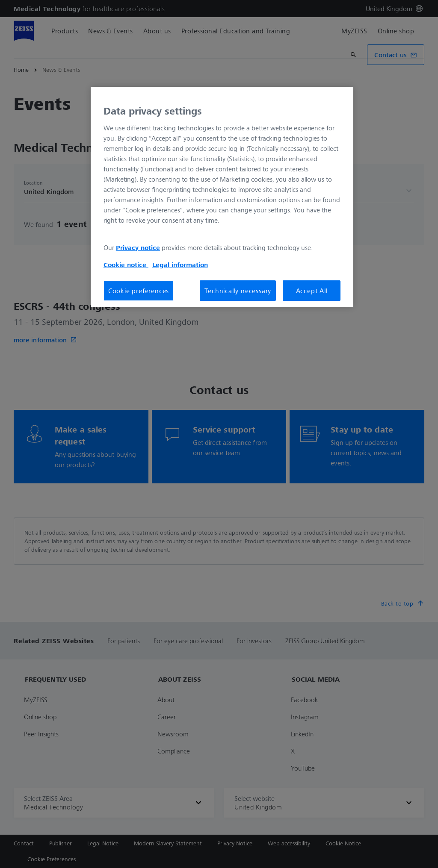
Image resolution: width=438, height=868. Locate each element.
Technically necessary (238, 291)
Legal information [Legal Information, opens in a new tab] (180, 265)
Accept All (312, 291)
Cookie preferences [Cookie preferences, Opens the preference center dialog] (139, 291)
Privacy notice (138, 247)
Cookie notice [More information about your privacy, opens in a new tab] (126, 265)
